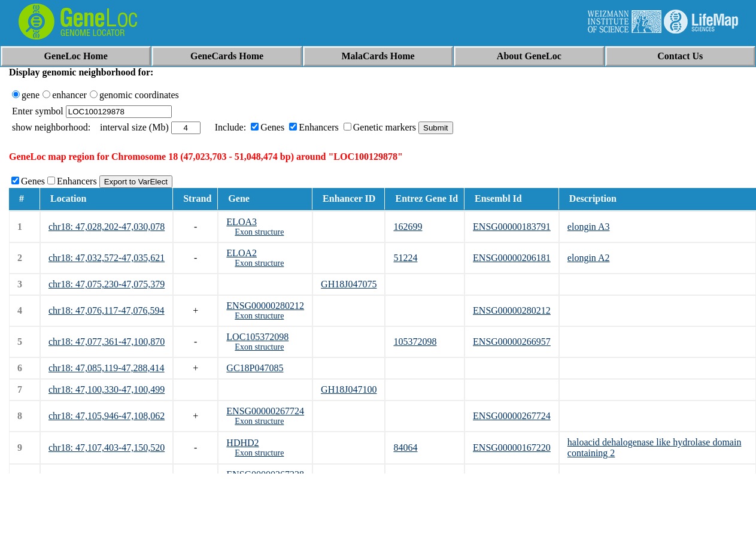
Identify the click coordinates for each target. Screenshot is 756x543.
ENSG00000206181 (512, 258)
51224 (405, 258)
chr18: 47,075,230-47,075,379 (107, 284)
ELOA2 (242, 253)
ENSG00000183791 (512, 227)
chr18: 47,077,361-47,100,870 (107, 342)
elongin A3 (589, 227)
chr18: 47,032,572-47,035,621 (107, 258)
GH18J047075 (349, 284)
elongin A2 (589, 258)
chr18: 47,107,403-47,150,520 (107, 448)
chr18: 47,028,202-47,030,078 (107, 227)
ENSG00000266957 (512, 342)
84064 (405, 448)
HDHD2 (242, 443)
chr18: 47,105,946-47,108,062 (107, 416)
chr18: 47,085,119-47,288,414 (107, 368)
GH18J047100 (349, 389)
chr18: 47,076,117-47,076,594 (107, 310)
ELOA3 (242, 222)
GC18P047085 (255, 368)
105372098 (415, 342)
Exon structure (259, 232)
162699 (408, 227)
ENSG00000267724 (265, 411)
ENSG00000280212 (265, 306)
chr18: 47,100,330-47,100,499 (107, 389)
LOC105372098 (257, 337)
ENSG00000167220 (512, 448)
